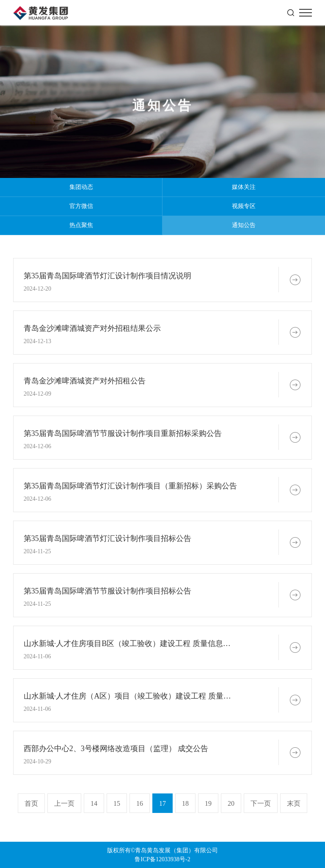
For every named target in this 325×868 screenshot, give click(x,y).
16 (140, 803)
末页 (294, 803)
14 (94, 803)
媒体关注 (244, 187)
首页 (31, 803)
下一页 (261, 803)
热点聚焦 (81, 225)
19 (208, 803)
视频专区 (244, 206)
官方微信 (81, 206)
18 (185, 803)
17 (162, 803)
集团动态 (81, 187)
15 (117, 803)
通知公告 (244, 225)
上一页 (64, 803)
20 (231, 803)
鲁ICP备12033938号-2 (162, 859)
